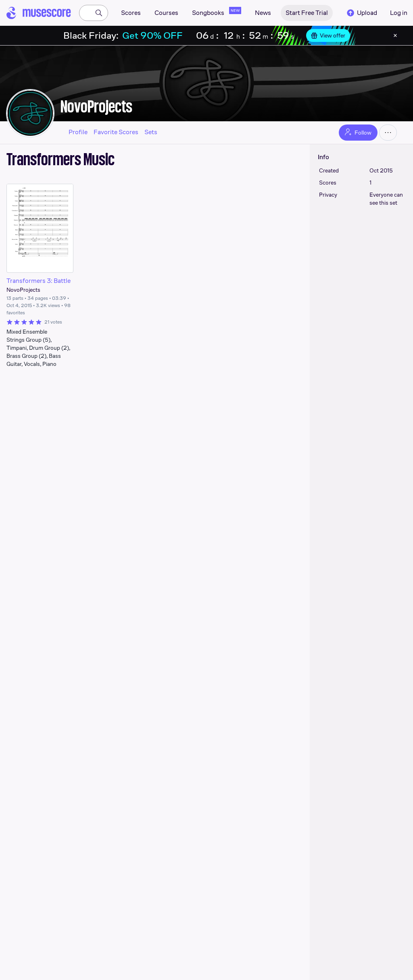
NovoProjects (96, 106)
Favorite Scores (116, 132)
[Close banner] (395, 35)
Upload (361, 13)
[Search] (99, 13)
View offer (328, 35)
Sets (151, 132)
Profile (78, 132)
